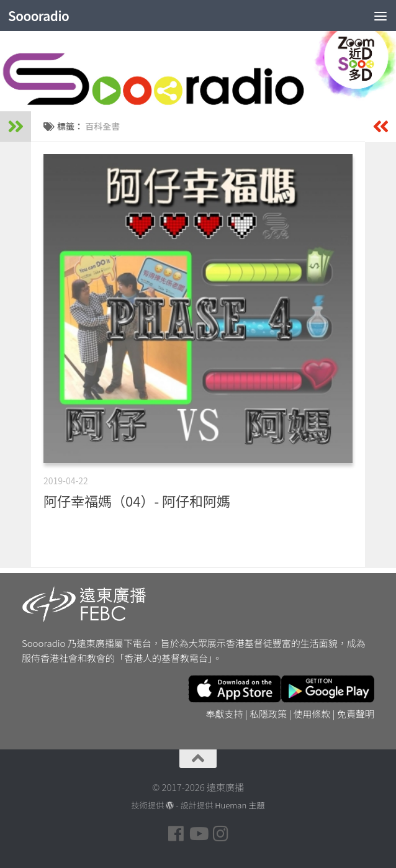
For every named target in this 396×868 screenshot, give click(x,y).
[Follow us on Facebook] (176, 834)
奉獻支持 (225, 714)
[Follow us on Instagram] (220, 834)
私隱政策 (268, 714)
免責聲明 (356, 714)
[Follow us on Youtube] (198, 834)
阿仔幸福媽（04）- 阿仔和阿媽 (137, 500)
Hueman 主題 (240, 805)
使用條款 (312, 714)
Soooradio (39, 16)
